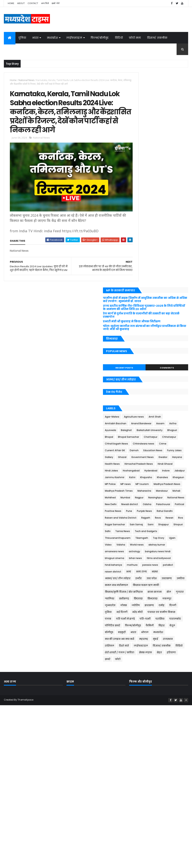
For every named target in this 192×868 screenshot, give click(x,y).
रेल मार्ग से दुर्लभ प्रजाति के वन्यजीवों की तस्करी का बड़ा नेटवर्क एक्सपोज (155, 107)
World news (140, 437)
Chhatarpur (158, 255)
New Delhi (161, 363)
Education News (142, 275)
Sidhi (165, 410)
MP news (138, 329)
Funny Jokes (164, 275)
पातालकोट (153, 552)
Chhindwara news (172, 262)
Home (11, 3)
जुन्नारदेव (138, 525)
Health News (155, 289)
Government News (157, 282)
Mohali (153, 350)
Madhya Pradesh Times (147, 343)
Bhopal (137, 249)
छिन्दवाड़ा (166, 518)
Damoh (174, 269)
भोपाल (173, 565)
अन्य (136, 477)
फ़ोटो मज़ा (135, 38)
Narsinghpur (168, 356)
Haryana (138, 289)
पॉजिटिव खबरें (171, 552)
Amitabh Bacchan (161, 222)
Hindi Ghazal (174, 296)
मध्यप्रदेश (53, 38)
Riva (159, 397)
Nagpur (152, 356)
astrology (163, 444)
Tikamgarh (170, 424)
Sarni (179, 403)
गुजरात (165, 511)
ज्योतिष (164, 525)
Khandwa (139, 323)
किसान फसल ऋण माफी (146, 498)
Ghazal (137, 282)
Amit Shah (139, 222)
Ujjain (152, 430)
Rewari (147, 397)
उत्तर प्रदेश (180, 484)
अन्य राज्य (148, 477)
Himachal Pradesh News (147, 296)
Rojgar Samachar (143, 403)
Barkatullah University (146, 242)
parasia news (141, 471)
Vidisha (176, 430)
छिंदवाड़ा (152, 518)
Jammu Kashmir (143, 316)
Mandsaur (139, 350)
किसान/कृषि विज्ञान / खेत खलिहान (152, 504)
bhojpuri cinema (173, 451)
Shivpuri (153, 410)
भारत (35, 38)
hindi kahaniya (142, 464)
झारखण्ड (177, 525)
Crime (137, 269)
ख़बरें (177, 599)
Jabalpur (168, 309)
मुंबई (149, 579)
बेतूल (180, 558)
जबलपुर (181, 518)
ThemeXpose (25, 646)
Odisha (159, 370)
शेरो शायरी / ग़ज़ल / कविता (160, 592)
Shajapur (138, 410)
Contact (33, 3)
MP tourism (155, 329)
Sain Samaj (164, 403)
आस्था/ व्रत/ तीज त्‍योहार (146, 484)
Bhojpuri (168, 242)
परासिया (138, 552)
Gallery (180, 275)
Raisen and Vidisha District (149, 390)
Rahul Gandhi (161, 383)
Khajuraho (174, 316)
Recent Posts (145, 166)
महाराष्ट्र (137, 579)
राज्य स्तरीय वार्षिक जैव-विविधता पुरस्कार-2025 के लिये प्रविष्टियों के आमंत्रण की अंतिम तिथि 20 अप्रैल (158, 98)
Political (138, 376)
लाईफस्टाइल (74, 38)
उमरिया (152, 491)
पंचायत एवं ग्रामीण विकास (162, 538)
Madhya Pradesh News (146, 336)
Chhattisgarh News (145, 262)
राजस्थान (162, 579)
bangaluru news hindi (146, 451)
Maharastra (172, 343)
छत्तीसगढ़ (138, 518)
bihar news (139, 457)
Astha (175, 228)
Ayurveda (139, 235)
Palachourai (175, 370)
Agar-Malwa (140, 215)
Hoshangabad (159, 302)
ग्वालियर (179, 511)
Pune (171, 376)
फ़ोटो (136, 605)
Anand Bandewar (143, 228)
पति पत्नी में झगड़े (154, 545)
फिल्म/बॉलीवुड (100, 38)
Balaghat (155, 235)
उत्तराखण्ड (138, 491)
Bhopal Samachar (157, 249)
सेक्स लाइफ (139, 599)
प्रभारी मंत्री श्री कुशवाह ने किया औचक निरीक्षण (154, 115)
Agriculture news (162, 215)
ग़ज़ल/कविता (15, 49)
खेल (154, 511)
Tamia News (140, 417)
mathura (160, 464)
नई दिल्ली (172, 531)
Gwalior (178, 282)
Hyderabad (139, 309)
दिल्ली (147, 531)
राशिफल (176, 579)
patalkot (159, 471)
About (21, 3)
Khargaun (155, 323)
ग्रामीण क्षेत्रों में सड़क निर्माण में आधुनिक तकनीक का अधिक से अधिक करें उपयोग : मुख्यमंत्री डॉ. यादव (156, 87)
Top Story (139, 430)
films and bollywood (163, 457)
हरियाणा (165, 599)
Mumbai (138, 356)
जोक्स (33, 49)
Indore (155, 309)
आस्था (162, 477)
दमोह (136, 531)
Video (164, 430)
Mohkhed (168, 350)
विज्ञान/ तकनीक (157, 38)
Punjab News (141, 383)
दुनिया (22, 38)
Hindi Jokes (140, 302)
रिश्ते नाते (138, 585)
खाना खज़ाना (140, 511)
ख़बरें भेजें (56, 3)
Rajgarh (174, 390)
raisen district (177, 471)
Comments (174, 166)
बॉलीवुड (137, 565)
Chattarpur (140, 255)
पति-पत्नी (173, 545)
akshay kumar (160, 437)
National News (26, 80)
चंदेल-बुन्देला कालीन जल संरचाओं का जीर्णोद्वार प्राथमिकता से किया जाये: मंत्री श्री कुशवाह (157, 124)
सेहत (153, 599)
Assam (162, 228)
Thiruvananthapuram (146, 424)
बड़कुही (150, 565)
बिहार (170, 558)
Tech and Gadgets (164, 417)
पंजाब (136, 545)
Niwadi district (141, 370)
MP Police (170, 323)
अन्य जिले (45, 3)
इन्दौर (167, 484)
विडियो (119, 38)
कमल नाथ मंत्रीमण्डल (172, 491)
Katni (160, 316)
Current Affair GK (155, 269)
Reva (136, 397)
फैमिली (158, 558)
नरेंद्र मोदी (138, 538)
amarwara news (143, 444)
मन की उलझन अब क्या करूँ (162, 572)
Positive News (155, 376)
